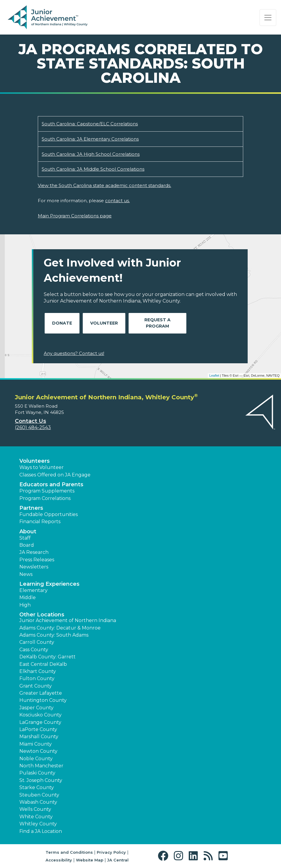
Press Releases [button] (37, 560)
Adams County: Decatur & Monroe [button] (60, 628)
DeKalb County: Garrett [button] (47, 657)
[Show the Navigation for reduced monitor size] (268, 18)
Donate (62, 323)
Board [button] (27, 545)
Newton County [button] (38, 751)
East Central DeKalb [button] (43, 664)
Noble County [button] (36, 759)
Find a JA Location (41, 831)
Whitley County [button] (38, 824)
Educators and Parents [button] (51, 484)
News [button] (26, 574)
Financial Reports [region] (40, 522)
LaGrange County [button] (40, 722)
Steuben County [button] (39, 795)
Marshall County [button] (39, 737)
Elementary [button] (33, 590)
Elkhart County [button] (38, 671)
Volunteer (104, 323)
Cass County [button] (34, 650)
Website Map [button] (90, 860)
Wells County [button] (35, 809)
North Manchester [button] (41, 766)
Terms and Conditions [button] (69, 852)
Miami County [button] (36, 744)
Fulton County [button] (37, 678)
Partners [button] (31, 508)
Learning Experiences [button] (49, 584)
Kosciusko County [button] (40, 715)
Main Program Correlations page (75, 216)
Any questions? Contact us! (74, 353)
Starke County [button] (37, 787)
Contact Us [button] (31, 421)
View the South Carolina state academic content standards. (104, 185)
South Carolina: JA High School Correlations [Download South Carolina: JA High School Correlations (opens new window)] (91, 154)
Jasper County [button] (36, 708)
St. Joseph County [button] (41, 780)
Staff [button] (25, 538)
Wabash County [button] (38, 802)
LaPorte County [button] (38, 729)
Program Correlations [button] (45, 498)
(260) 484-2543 (33, 427)
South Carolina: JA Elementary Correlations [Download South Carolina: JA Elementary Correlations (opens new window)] (90, 139)
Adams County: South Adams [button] (54, 635)
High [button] (25, 605)
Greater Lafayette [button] (41, 693)
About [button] (28, 532)
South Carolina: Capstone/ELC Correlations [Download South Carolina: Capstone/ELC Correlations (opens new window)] (90, 124)
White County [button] (36, 817)
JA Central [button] (118, 860)
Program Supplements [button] (47, 491)
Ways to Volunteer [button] (42, 467)
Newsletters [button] (34, 567)
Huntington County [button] (43, 700)
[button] (164, 856)
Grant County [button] (36, 686)
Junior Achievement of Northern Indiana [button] (68, 620)
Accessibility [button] (59, 860)
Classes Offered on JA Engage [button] (55, 475)
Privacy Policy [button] (111, 852)
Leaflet (214, 375)
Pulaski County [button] (37, 773)
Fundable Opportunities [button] (49, 514)
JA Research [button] (34, 552)
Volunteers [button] (35, 461)
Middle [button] (28, 597)
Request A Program (157, 323)
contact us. (117, 201)
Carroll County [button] (37, 642)
